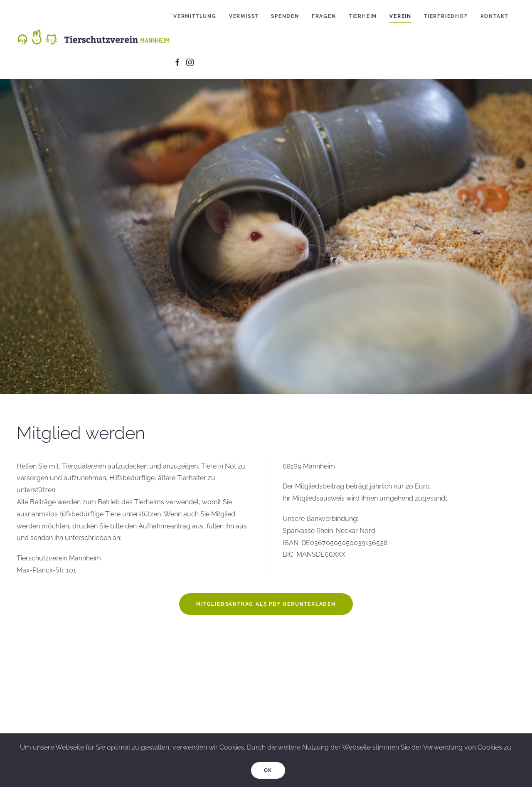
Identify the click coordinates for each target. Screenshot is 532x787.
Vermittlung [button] (195, 16)
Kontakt (495, 16)
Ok (268, 770)
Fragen (324, 16)
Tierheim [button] (363, 16)
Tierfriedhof (446, 16)
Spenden (285, 16)
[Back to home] (95, 39)
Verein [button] (400, 16)
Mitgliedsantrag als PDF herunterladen (266, 604)
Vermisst (244, 16)
